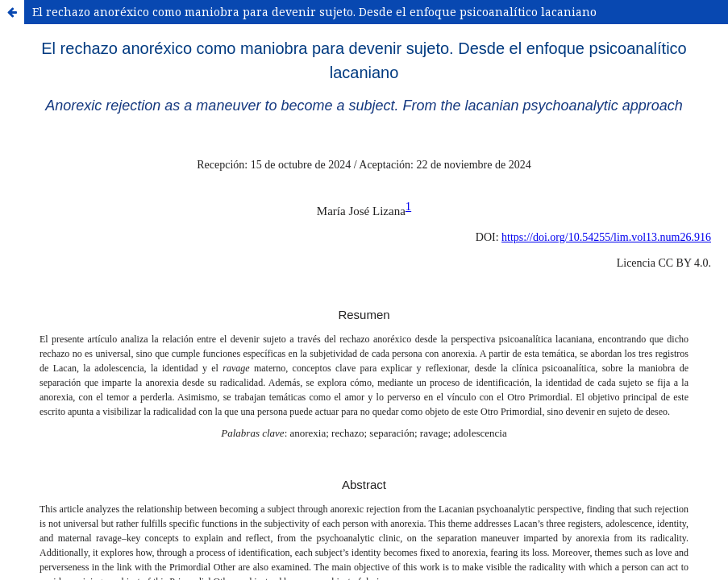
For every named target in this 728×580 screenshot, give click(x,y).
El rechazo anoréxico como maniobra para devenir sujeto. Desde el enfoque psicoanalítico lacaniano (314, 12)
